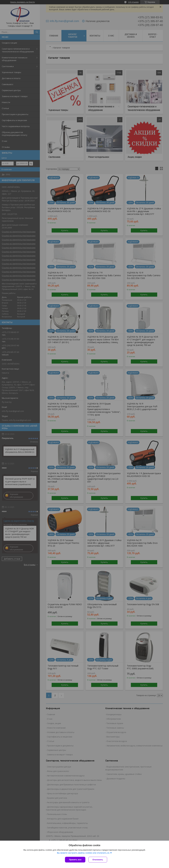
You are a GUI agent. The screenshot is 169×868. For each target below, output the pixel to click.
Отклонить (98, 860)
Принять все (75, 860)
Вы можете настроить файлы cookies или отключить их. (84, 853)
